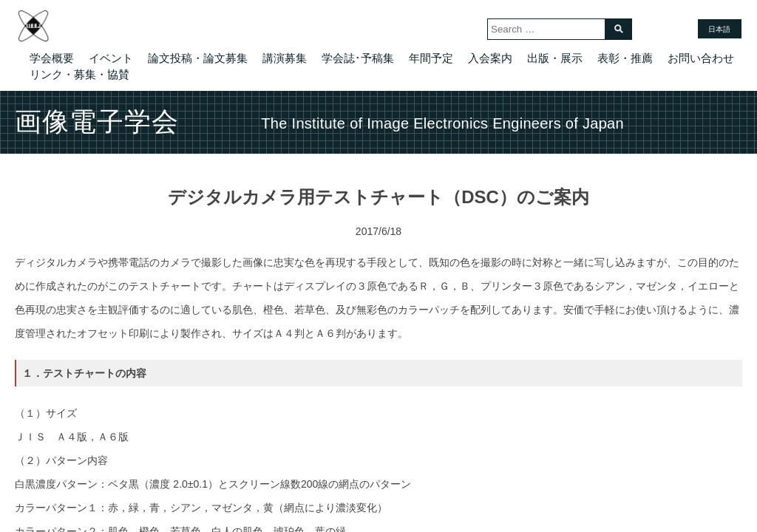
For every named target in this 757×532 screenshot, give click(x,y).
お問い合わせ (701, 58)
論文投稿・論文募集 (198, 58)
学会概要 (52, 58)
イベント (111, 58)
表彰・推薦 (625, 58)
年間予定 (431, 58)
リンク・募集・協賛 (79, 74)
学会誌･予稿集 (358, 58)
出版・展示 (555, 58)
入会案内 (490, 58)
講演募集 (285, 58)
